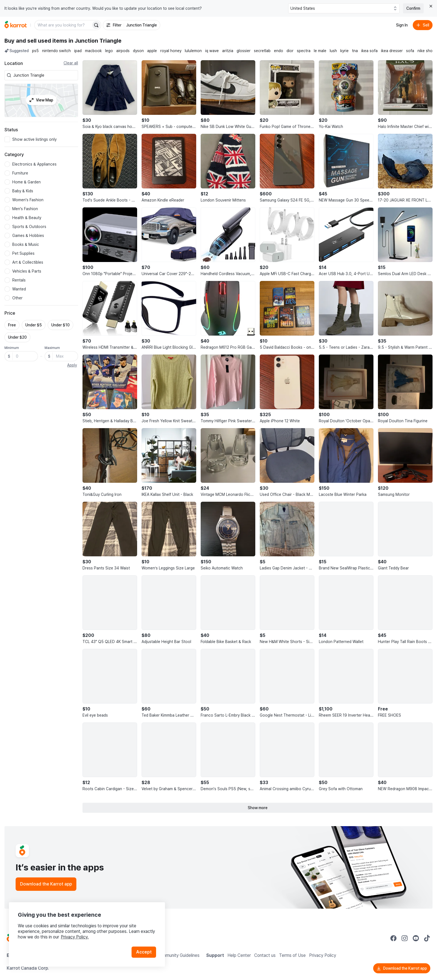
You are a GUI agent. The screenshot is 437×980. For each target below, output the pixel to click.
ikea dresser (392, 51)
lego (109, 51)
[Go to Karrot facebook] (394, 938)
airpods (123, 51)
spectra (304, 51)
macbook (93, 51)
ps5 (35, 51)
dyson (138, 51)
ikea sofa (369, 51)
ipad (78, 51)
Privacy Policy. (75, 937)
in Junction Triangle (95, 41)
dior (290, 51)
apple (152, 51)
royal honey (171, 51)
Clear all (71, 63)
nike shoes (427, 51)
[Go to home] (16, 25)
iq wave (212, 51)
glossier (244, 51)
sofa (410, 51)
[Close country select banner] (431, 6)
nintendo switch (56, 51)
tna (355, 51)
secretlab (262, 51)
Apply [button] (72, 365)
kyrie (344, 51)
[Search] (96, 25)
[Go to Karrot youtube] (416, 938)
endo (279, 51)
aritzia (228, 51)
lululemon (193, 51)
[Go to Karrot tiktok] (427, 938)
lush (333, 51)
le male (320, 51)
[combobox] (45, 75)
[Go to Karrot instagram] (405, 938)
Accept (144, 952)
